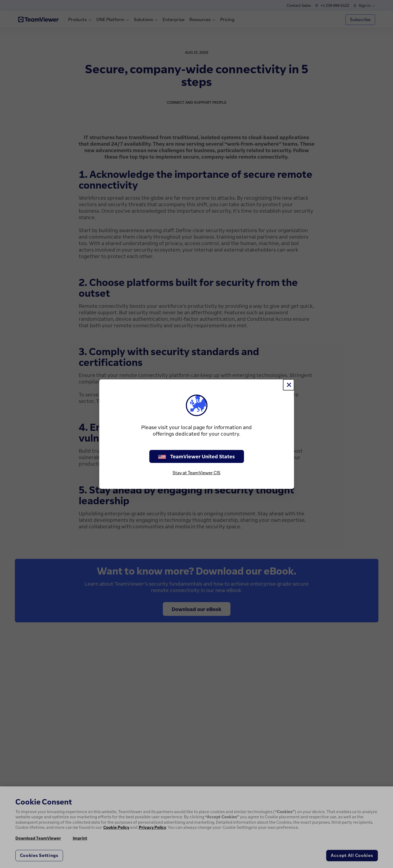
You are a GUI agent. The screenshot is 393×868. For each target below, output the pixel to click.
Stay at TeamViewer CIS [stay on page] (196, 473)
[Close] (289, 385)
